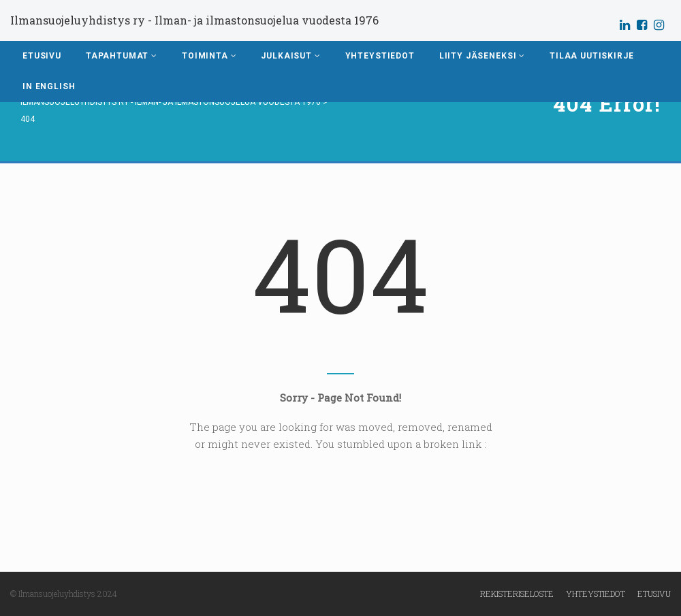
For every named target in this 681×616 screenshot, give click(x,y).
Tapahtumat (122, 56)
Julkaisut (290, 56)
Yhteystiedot (380, 56)
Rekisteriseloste (517, 594)
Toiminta (209, 56)
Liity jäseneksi (482, 56)
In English (49, 86)
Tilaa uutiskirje (591, 56)
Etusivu (42, 56)
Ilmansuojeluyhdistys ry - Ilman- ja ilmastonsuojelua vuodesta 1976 (194, 20)
